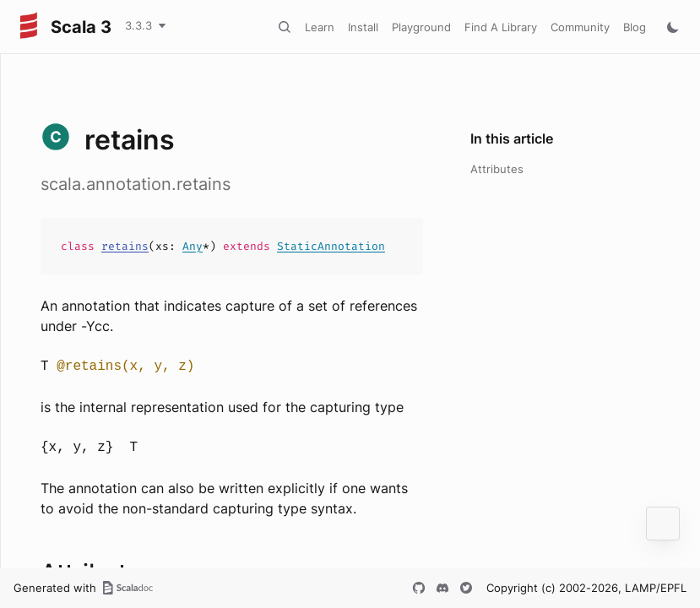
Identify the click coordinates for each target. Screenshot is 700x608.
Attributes (497, 169)
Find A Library (501, 27)
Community (580, 27)
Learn (320, 27)
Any (193, 246)
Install (363, 27)
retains (125, 246)
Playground (421, 27)
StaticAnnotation (331, 246)
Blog (635, 27)
